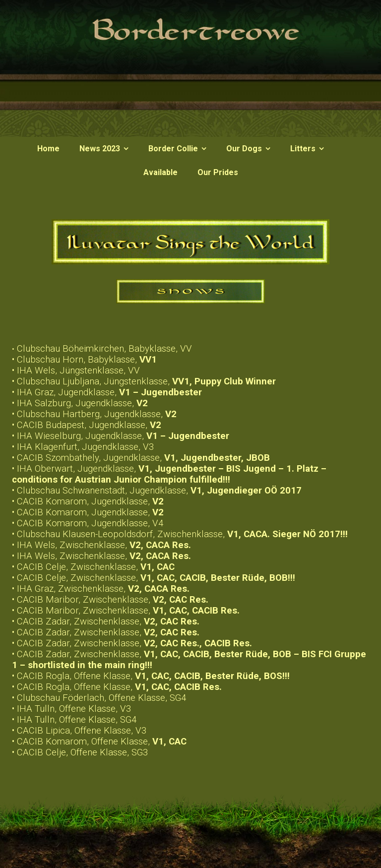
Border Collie (173, 149)
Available (160, 172)
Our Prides (218, 172)
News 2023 (100, 149)
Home (48, 149)
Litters (303, 149)
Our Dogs (244, 149)
